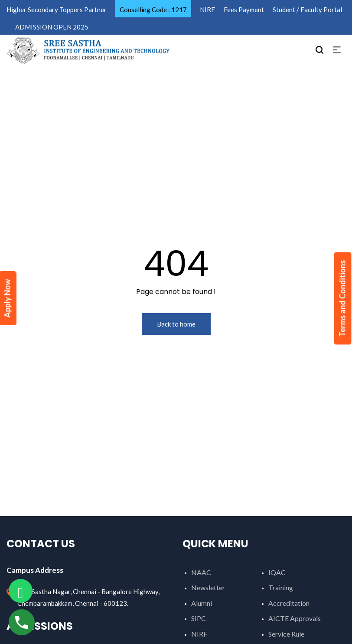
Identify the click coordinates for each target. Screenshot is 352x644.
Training (281, 587)
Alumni (202, 603)
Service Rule (286, 634)
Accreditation (289, 603)
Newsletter (208, 587)
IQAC (277, 572)
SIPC (199, 618)
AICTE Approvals (295, 618)
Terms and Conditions (342, 299)
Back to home (176, 324)
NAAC (201, 572)
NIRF (199, 634)
